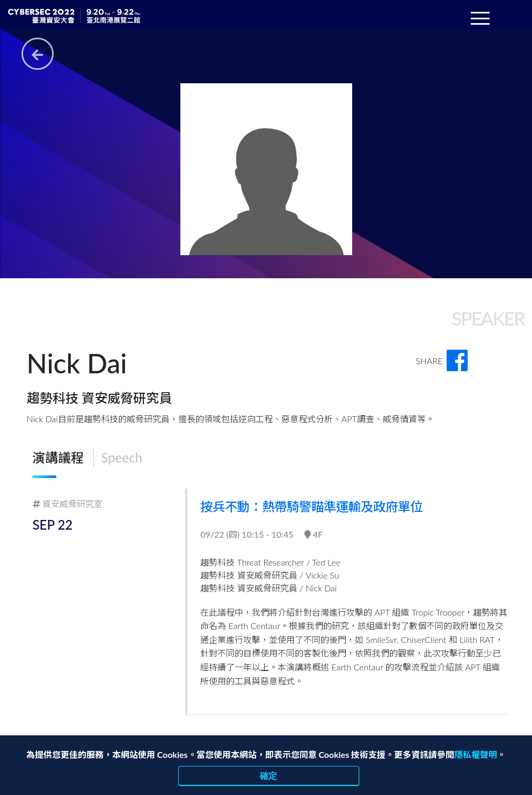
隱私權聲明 (476, 754)
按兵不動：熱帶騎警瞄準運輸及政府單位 (318, 506)
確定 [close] (269, 776)
